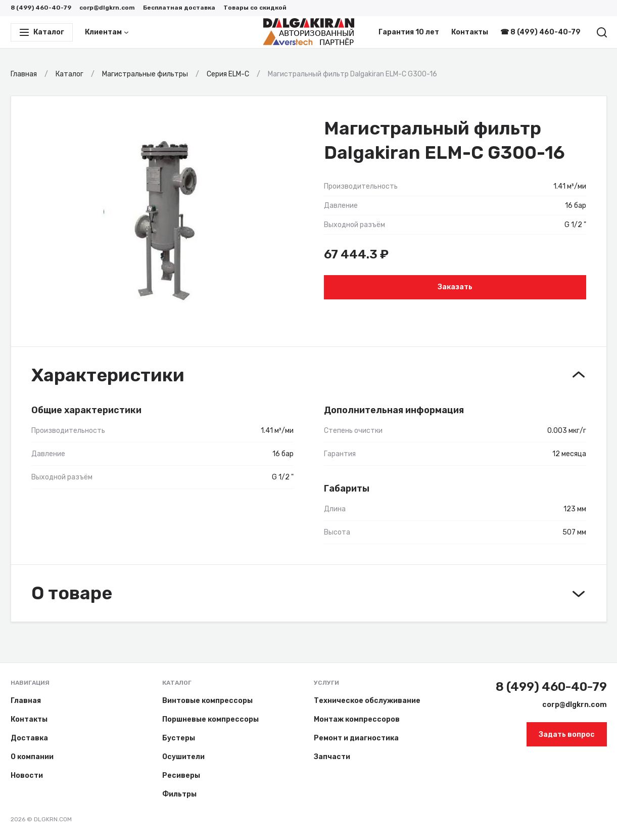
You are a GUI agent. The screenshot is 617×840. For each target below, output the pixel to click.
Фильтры (179, 794)
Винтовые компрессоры (207, 701)
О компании (32, 757)
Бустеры (179, 738)
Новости (27, 776)
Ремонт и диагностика (356, 738)
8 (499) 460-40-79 (41, 8)
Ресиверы (181, 776)
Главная (26, 701)
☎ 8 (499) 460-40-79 (540, 32)
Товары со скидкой (255, 8)
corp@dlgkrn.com (107, 8)
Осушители (183, 757)
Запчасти (332, 757)
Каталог (177, 683)
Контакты (470, 32)
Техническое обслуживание (367, 701)
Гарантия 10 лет (409, 32)
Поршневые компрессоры (210, 719)
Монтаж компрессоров (357, 719)
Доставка (29, 738)
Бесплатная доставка (179, 8)
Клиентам (107, 32)
